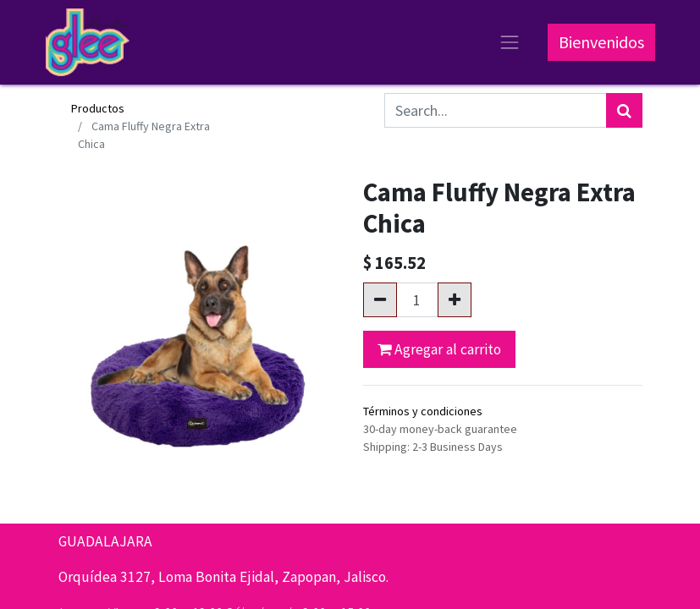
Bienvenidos (601, 42)
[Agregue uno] (455, 300)
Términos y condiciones (423, 411)
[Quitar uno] (380, 300)
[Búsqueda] (624, 110)
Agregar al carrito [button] (439, 349)
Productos (98, 108)
